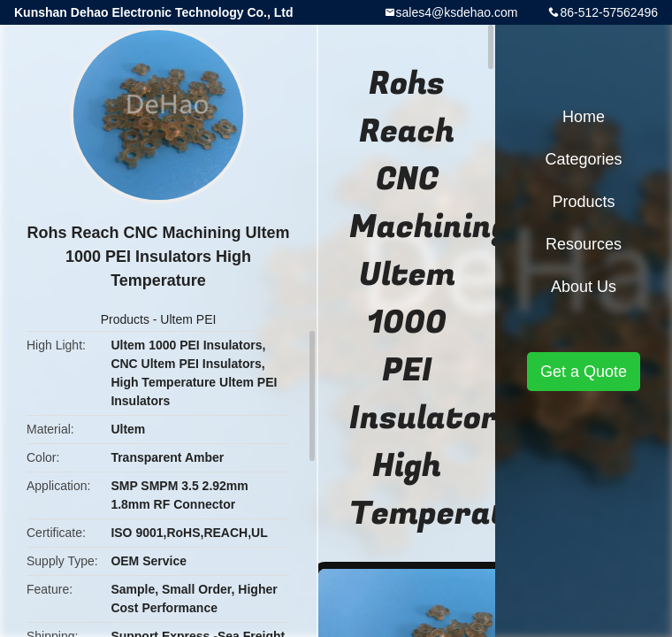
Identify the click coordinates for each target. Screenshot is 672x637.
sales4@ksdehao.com (457, 12)
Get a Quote (584, 372)
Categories (583, 159)
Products (125, 319)
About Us (584, 287)
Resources (584, 244)
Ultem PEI (188, 319)
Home (584, 117)
